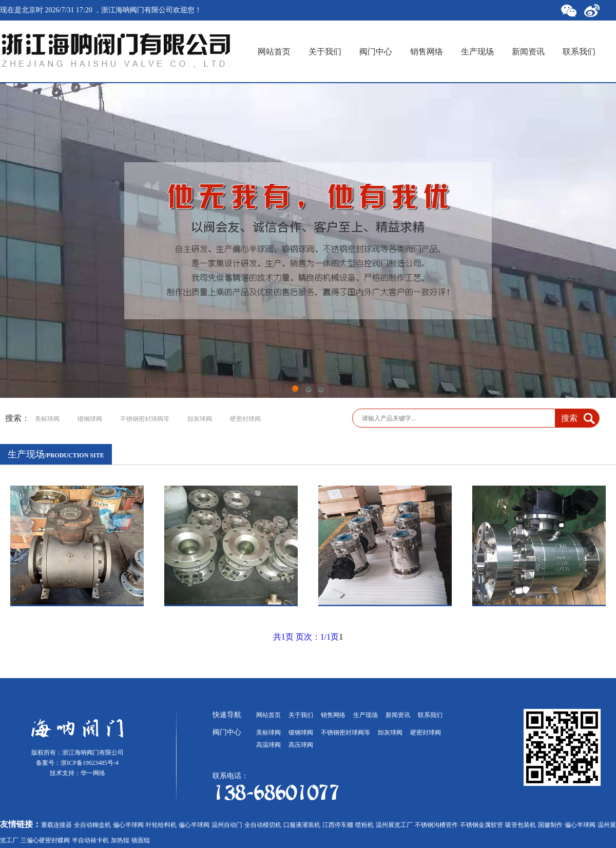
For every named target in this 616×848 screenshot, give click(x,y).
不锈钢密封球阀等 (145, 419)
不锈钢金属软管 (482, 825)
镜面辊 (141, 840)
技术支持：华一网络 (78, 773)
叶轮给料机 (161, 825)
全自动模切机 (263, 825)
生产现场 (477, 52)
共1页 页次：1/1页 (306, 637)
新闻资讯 (528, 52)
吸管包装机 (521, 825)
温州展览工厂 (394, 825)
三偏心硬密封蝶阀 (45, 840)
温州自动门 (227, 825)
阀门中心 (376, 52)
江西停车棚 (338, 825)
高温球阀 (268, 745)
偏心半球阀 (128, 825)
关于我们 (325, 52)
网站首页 (274, 52)
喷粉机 (364, 825)
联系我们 (579, 52)
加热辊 (120, 840)
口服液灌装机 (302, 825)
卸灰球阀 (200, 419)
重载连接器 (56, 825)
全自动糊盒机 (92, 825)
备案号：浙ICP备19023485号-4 (77, 763)
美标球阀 (47, 419)
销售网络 (427, 52)
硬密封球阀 (245, 419)
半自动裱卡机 (90, 840)
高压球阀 (301, 745)
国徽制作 (550, 825)
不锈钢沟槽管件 (436, 825)
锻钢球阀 (90, 419)
